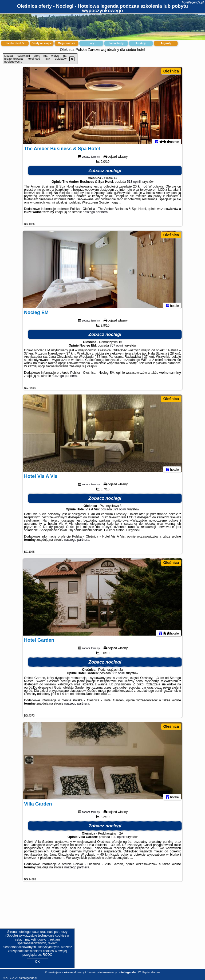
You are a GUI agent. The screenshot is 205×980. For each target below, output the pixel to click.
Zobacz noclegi (105, 173)
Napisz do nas (151, 972)
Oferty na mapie (42, 43)
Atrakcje (141, 43)
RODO (48, 955)
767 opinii (117, 348)
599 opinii (119, 512)
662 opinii (118, 676)
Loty (91, 43)
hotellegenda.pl (193, 2)
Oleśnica (171, 71)
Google (12, 936)
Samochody (116, 43)
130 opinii (118, 840)
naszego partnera (95, 215)
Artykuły (166, 43)
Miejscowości (66, 43)
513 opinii (134, 184)
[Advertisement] (102, 930)
